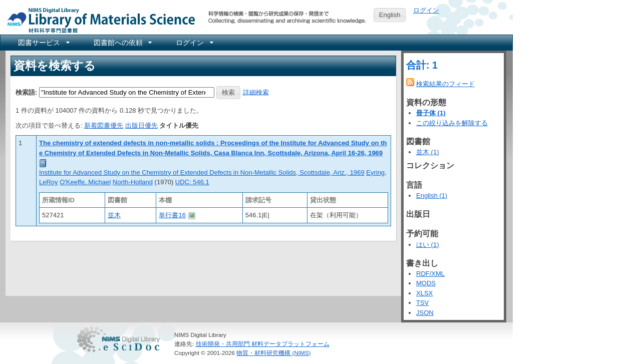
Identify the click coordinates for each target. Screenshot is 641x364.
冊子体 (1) (431, 113)
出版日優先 (141, 125)
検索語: (26, 92)
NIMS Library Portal (98, 20)
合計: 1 (422, 65)
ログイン (426, 10)
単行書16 (172, 215)
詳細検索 (256, 92)
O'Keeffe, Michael (85, 182)
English (390, 15)
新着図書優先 (104, 125)
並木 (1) (428, 152)
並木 (114, 215)
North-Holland (133, 182)
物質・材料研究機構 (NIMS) (273, 353)
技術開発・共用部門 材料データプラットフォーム (263, 344)
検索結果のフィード (445, 84)
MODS (426, 283)
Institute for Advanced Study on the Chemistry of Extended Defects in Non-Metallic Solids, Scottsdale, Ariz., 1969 (202, 172)
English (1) (432, 196)
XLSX (424, 293)
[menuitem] (43, 43)
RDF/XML (430, 274)
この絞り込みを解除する (452, 123)
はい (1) (428, 245)
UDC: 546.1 (192, 182)
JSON (425, 313)
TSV (422, 303)
